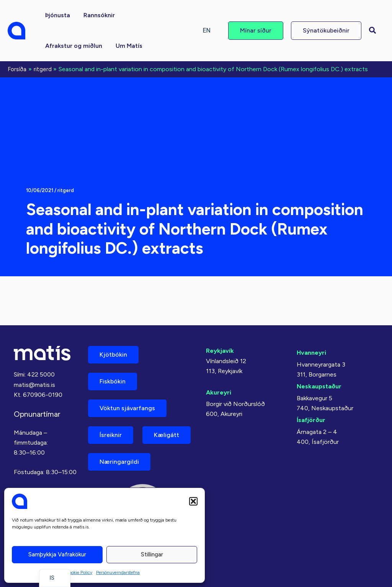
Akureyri (219, 392)
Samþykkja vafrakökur (57, 554)
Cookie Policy (79, 572)
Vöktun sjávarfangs (127, 408)
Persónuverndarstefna (118, 572)
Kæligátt (167, 435)
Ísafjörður (311, 420)
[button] (193, 501)
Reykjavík (220, 351)
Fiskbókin (113, 381)
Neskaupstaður (319, 386)
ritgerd (66, 190)
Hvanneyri (311, 353)
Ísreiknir (111, 435)
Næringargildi (119, 462)
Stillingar (152, 554)
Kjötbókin (113, 355)
